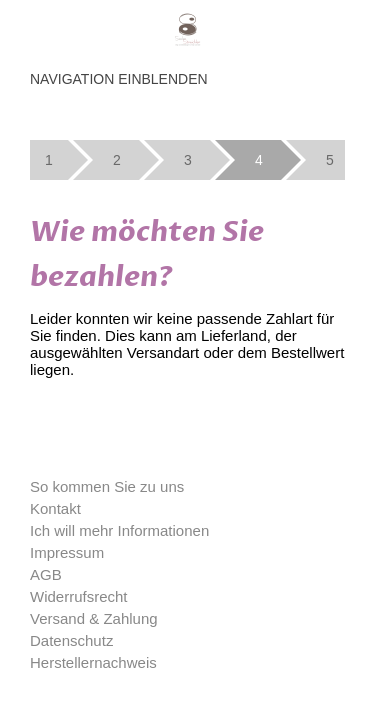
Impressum (67, 552)
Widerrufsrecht (79, 596)
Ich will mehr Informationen (119, 530)
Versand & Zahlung (94, 618)
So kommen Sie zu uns (107, 486)
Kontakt (55, 508)
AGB (46, 574)
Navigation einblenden (119, 79)
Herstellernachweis (93, 662)
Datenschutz (71, 640)
